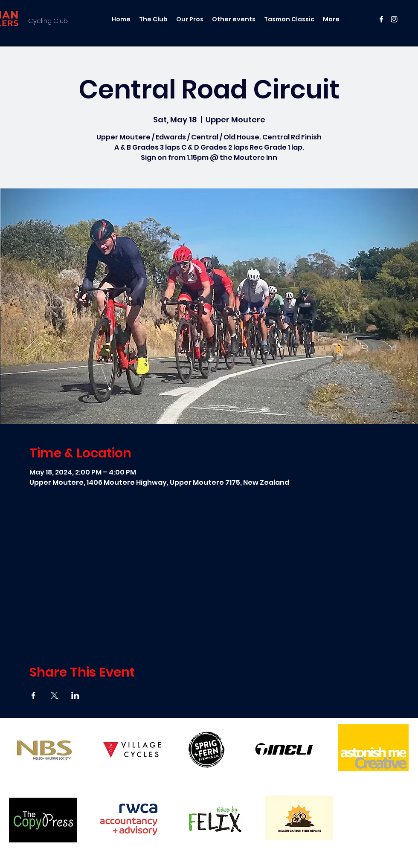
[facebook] (381, 19)
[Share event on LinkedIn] (75, 695)
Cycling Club (48, 21)
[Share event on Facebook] (33, 695)
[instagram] (394, 19)
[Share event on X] (54, 695)
